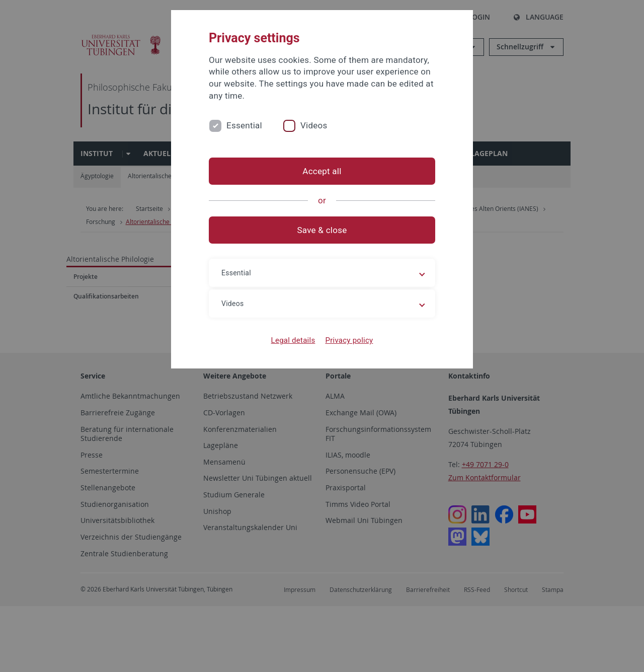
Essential (244, 125)
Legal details (293, 340)
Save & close (322, 230)
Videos (314, 125)
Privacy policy (349, 340)
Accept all (322, 171)
